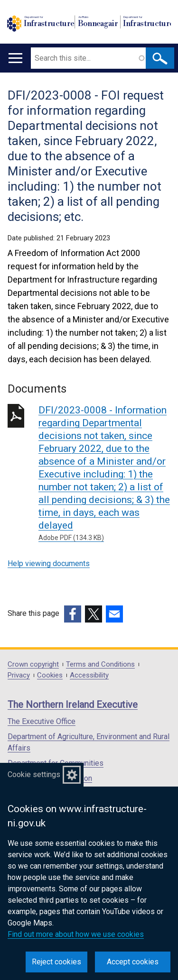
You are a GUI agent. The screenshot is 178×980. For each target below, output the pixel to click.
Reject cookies (56, 962)
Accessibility (89, 675)
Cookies (50, 675)
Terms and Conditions (100, 664)
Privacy (19, 675)
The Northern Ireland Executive (73, 705)
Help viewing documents (49, 563)
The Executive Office (42, 721)
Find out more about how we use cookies (76, 934)
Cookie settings (34, 774)
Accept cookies (133, 962)
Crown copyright (33, 664)
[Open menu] (15, 58)
